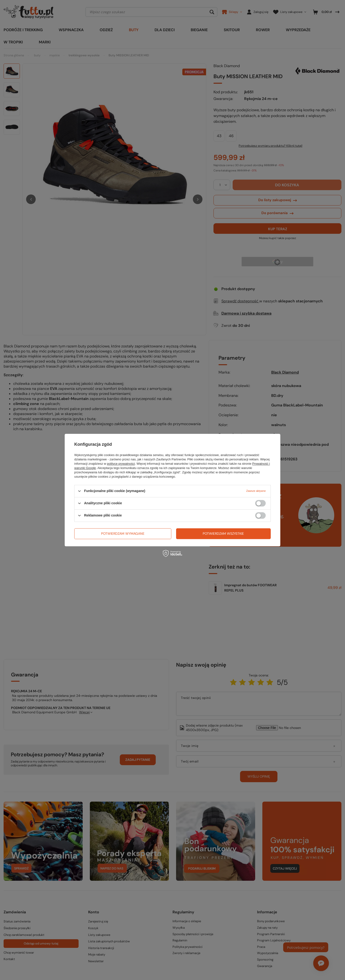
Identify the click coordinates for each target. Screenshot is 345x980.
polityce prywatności (121, 464)
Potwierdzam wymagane (123, 534)
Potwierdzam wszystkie (223, 534)
